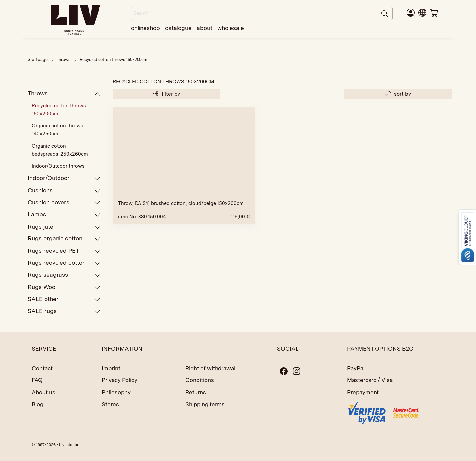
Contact (42, 368)
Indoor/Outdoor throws (58, 166)
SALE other (64, 299)
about (204, 28)
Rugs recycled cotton (64, 263)
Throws (64, 60)
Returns (196, 392)
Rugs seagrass (64, 275)
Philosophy (116, 392)
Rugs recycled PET (64, 251)
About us (43, 392)
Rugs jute (64, 227)
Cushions (64, 190)
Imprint (111, 368)
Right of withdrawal (210, 368)
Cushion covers (64, 203)
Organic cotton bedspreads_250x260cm (60, 150)
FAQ (37, 380)
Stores (110, 404)
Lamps (64, 214)
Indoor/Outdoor (64, 178)
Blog (38, 404)
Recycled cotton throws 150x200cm (114, 60)
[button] (422, 12)
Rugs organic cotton (64, 239)
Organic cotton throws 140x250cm (57, 130)
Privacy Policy (119, 380)
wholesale (231, 28)
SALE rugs (64, 311)
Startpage (38, 60)
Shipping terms (205, 404)
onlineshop (145, 28)
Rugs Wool (64, 287)
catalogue (178, 28)
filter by (167, 94)
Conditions (200, 380)
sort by (398, 94)
